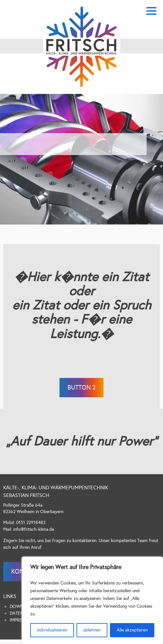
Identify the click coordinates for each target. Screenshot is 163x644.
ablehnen (92, 630)
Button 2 (81, 387)
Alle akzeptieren (132, 630)
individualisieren (52, 630)
